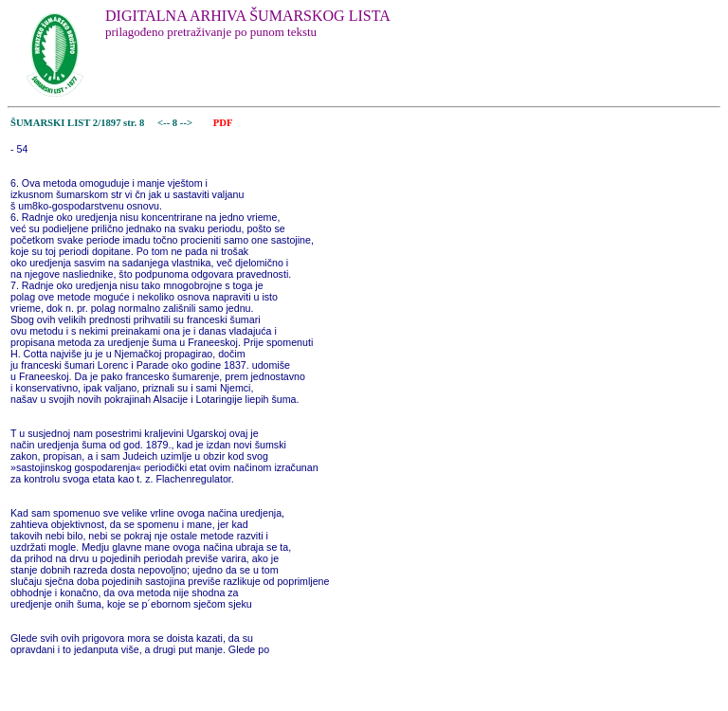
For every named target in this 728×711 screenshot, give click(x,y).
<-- (164, 123)
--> (188, 123)
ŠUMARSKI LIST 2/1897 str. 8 (77, 123)
